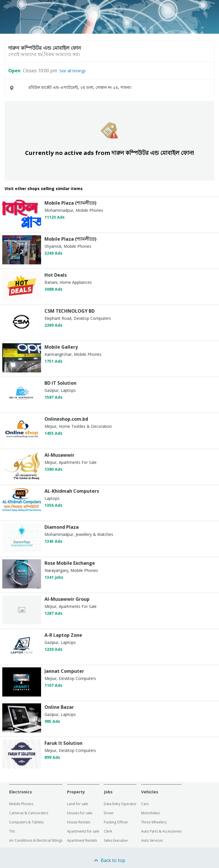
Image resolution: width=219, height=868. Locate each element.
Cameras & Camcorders (29, 813)
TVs (12, 831)
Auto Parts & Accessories (161, 831)
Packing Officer (116, 822)
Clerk (108, 831)
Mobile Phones (21, 804)
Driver (109, 813)
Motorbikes (150, 813)
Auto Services (152, 840)
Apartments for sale (83, 831)
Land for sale (78, 804)
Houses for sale (80, 813)
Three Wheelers (154, 822)
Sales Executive (116, 840)
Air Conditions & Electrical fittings (36, 840)
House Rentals (79, 822)
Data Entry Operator (120, 804)
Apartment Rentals (82, 840)
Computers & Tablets (26, 822)
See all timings (73, 71)
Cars (145, 804)
